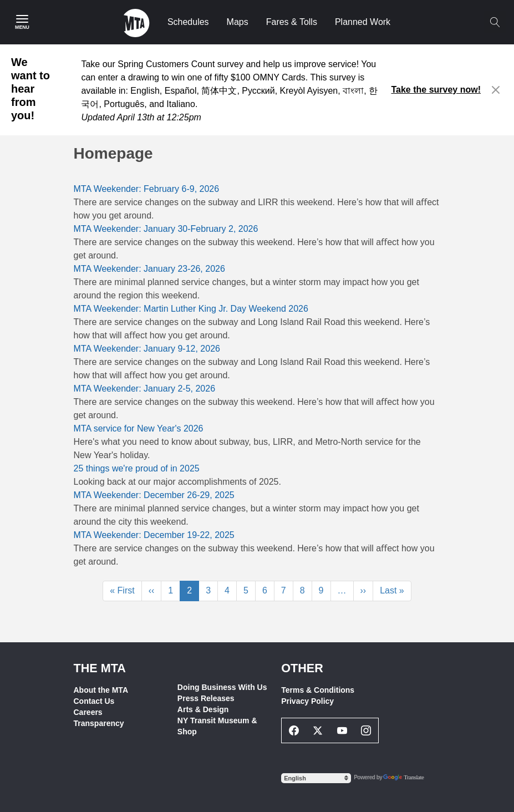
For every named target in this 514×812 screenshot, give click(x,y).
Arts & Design (203, 709)
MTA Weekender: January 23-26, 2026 (149, 269)
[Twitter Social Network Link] (318, 730)
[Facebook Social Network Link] (294, 730)
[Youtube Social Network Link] (342, 730)
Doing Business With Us (222, 687)
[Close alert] (496, 90)
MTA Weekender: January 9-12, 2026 (147, 349)
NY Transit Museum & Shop (217, 726)
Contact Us (94, 701)
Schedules (188, 22)
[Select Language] (316, 778)
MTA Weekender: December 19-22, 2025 (154, 535)
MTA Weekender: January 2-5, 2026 (145, 389)
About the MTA (101, 690)
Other (302, 668)
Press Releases (206, 698)
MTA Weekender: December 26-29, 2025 (154, 495)
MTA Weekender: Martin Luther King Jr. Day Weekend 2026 (191, 309)
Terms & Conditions (318, 690)
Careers (88, 712)
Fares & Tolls (292, 22)
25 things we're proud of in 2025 (137, 468)
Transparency (99, 723)
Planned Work (363, 22)
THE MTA (100, 668)
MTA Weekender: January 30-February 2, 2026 (166, 229)
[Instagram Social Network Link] (367, 730)
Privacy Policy (307, 701)
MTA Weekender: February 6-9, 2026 (147, 189)
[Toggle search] (495, 22)
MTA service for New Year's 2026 (139, 428)
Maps (238, 22)
